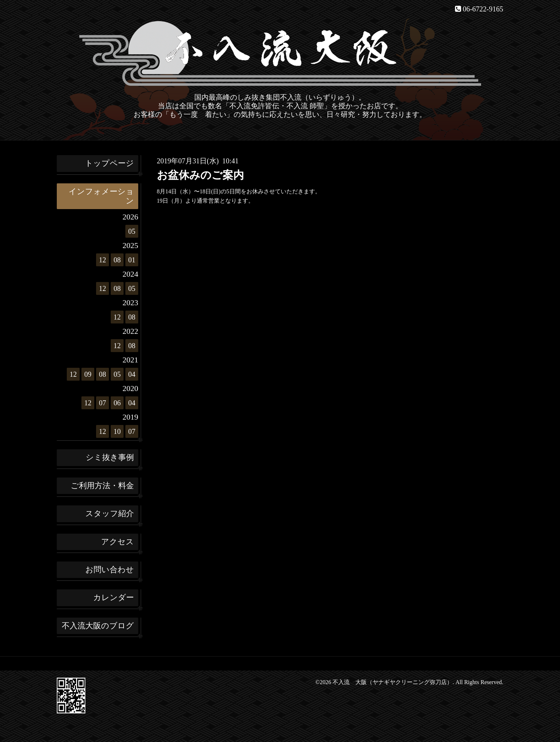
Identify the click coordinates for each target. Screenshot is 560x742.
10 (117, 431)
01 (132, 260)
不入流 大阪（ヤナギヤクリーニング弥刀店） (392, 682)
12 (102, 260)
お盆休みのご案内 (200, 175)
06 (117, 403)
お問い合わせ (110, 570)
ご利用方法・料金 (102, 486)
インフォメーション (101, 196)
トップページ (109, 163)
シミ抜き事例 (110, 457)
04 (132, 374)
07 (102, 403)
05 (132, 231)
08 (117, 260)
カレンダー (114, 597)
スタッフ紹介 (110, 513)
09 (88, 374)
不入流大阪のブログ (98, 626)
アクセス (117, 542)
